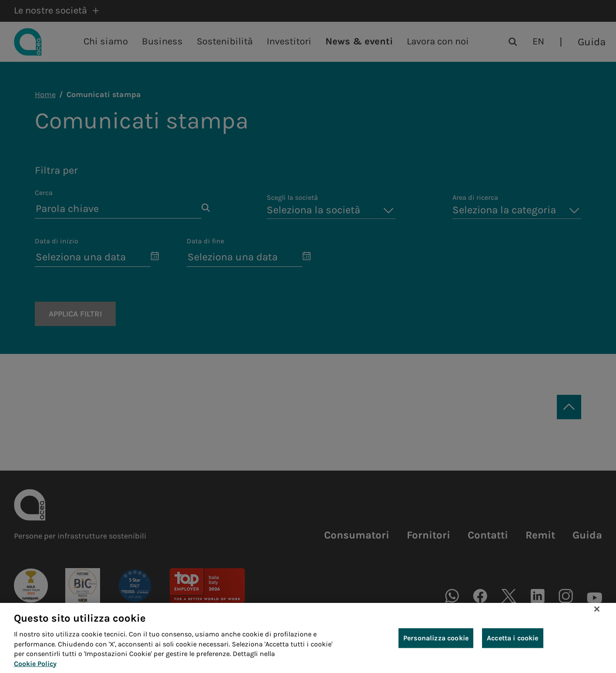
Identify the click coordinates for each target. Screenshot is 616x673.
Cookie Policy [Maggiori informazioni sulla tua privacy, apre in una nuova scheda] (35, 665)
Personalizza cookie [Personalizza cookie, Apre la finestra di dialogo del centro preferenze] (436, 639)
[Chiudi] (597, 610)
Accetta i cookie (513, 639)
